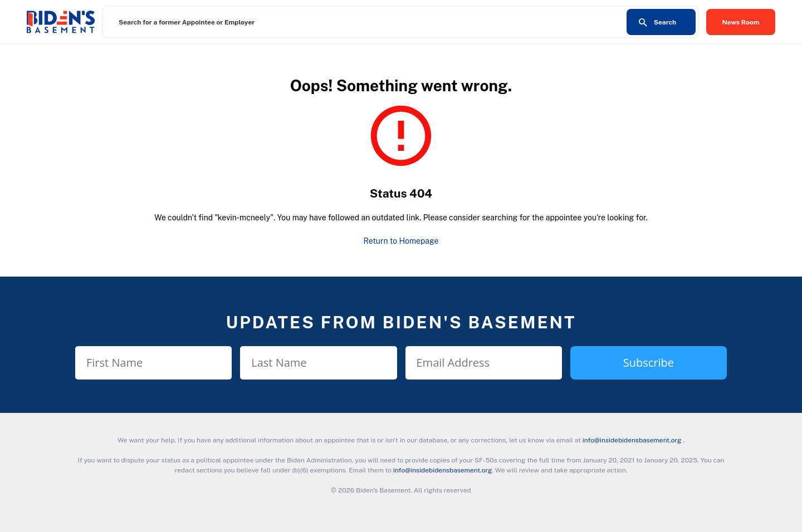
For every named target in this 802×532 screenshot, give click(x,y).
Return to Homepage (401, 241)
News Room (741, 22)
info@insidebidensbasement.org (632, 440)
